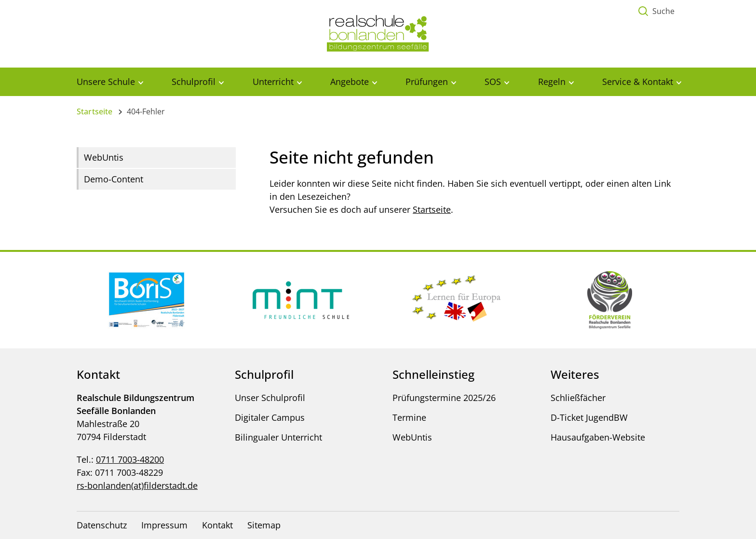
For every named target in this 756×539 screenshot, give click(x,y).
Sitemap (264, 525)
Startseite (95, 111)
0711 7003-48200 (130, 459)
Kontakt (217, 525)
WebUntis (104, 157)
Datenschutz (102, 525)
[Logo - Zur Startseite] (378, 33)
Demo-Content (114, 179)
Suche (663, 11)
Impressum (164, 525)
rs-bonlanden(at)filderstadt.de (137, 485)
